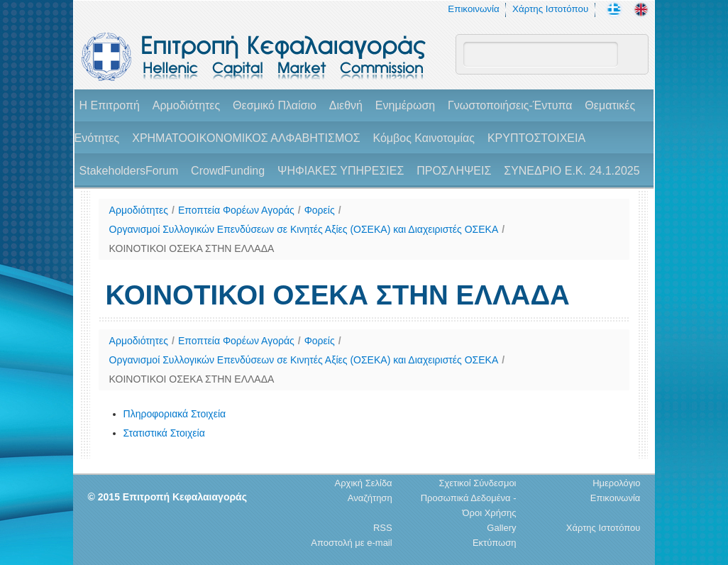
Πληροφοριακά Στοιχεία (175, 414)
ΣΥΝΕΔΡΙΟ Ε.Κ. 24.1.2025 (572, 171)
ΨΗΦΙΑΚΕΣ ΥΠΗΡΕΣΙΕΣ (341, 171)
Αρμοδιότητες (186, 105)
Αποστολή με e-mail (351, 543)
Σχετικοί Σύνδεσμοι (477, 483)
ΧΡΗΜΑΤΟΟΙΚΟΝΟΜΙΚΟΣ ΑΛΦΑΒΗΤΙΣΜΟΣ (246, 138)
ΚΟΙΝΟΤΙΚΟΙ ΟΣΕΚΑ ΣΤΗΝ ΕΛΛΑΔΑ (192, 248)
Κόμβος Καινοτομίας (424, 138)
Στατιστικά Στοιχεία (164, 433)
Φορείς (320, 210)
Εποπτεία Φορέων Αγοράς (236, 210)
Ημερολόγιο (616, 483)
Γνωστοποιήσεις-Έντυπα (510, 105)
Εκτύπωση (495, 543)
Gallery (501, 528)
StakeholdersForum (129, 171)
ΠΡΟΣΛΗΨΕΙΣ (454, 171)
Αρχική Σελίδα (364, 483)
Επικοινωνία (473, 9)
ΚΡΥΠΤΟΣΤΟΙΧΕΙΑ (536, 138)
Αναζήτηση (370, 498)
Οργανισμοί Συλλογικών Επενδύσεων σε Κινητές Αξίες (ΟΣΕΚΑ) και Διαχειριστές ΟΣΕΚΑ (304, 229)
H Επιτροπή (110, 105)
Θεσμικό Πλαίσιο (275, 105)
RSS (383, 528)
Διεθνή (346, 105)
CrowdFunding (228, 171)
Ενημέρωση (405, 105)
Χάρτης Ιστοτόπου (550, 9)
